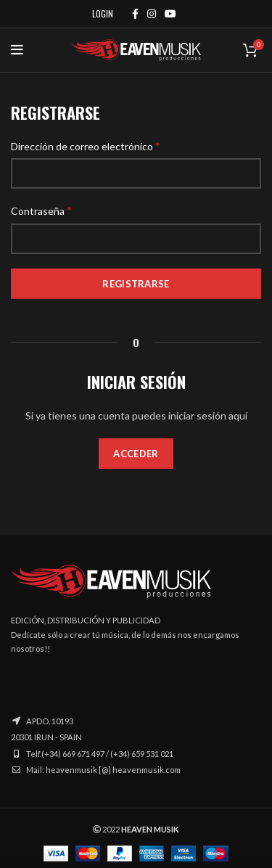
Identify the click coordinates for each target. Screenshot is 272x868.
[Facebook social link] (135, 14)
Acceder (136, 454)
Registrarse (136, 284)
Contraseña (41, 210)
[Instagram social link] (152, 14)
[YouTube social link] (170, 14)
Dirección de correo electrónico (86, 146)
